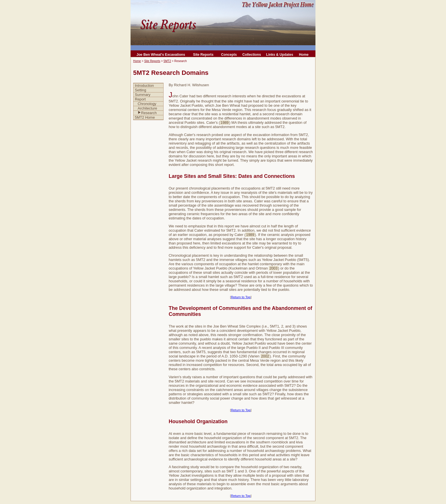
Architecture (147, 108)
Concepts (229, 55)
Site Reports (203, 55)
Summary (143, 95)
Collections (252, 55)
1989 (224, 123)
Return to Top (241, 297)
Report (140, 99)
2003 (273, 268)
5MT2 (167, 61)
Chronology (147, 104)
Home (304, 55)
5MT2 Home (145, 117)
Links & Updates (279, 55)
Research (147, 113)
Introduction (144, 86)
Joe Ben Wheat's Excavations (161, 55)
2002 (265, 356)
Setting (141, 90)
